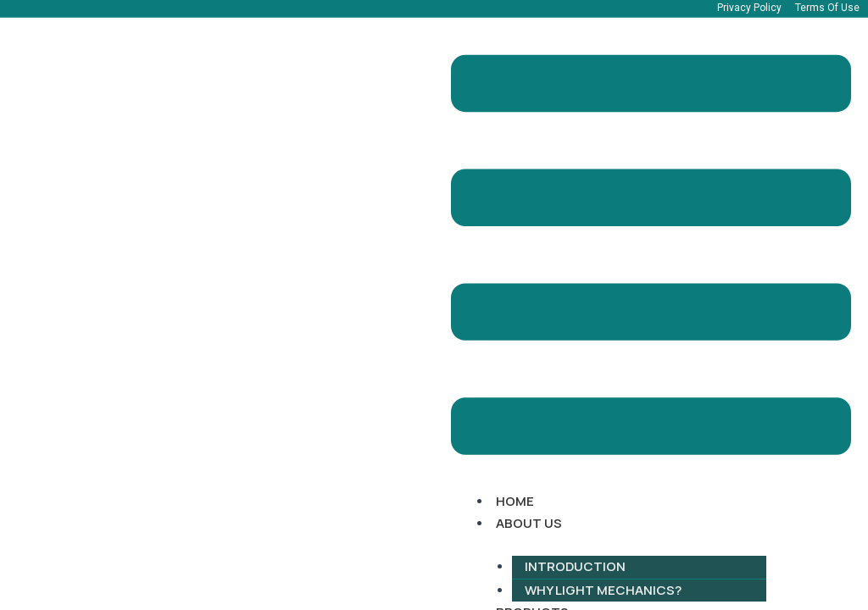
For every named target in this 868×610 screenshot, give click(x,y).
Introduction (575, 566)
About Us (529, 523)
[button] (651, 258)
